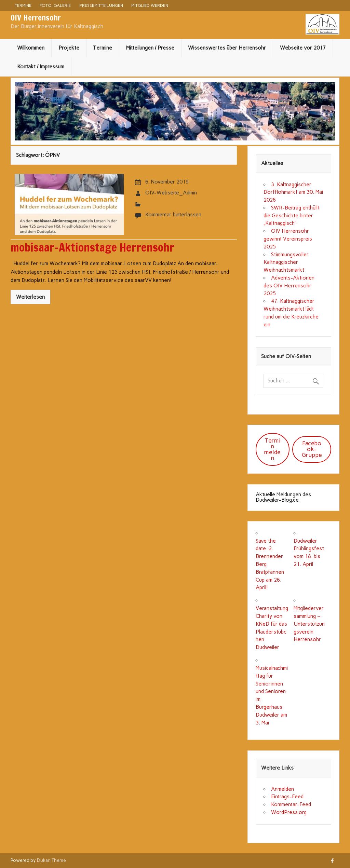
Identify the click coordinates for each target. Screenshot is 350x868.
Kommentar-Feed (291, 804)
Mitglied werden (150, 5)
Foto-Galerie (55, 5)
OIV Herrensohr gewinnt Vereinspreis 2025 (288, 239)
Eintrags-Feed (287, 797)
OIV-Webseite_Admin (171, 193)
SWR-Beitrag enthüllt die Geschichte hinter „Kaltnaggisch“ (291, 216)
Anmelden (282, 789)
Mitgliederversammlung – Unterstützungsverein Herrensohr (309, 624)
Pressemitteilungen (101, 5)
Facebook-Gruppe (312, 449)
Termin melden (272, 449)
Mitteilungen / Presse (150, 48)
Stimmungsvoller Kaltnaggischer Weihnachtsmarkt (286, 262)
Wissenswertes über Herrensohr (227, 48)
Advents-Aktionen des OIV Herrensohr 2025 (289, 286)
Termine (23, 5)
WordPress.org (289, 812)
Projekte (69, 48)
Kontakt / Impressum (41, 67)
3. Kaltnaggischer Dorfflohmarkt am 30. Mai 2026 (293, 192)
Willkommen (31, 48)
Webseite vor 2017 (303, 48)
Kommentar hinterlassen (173, 215)
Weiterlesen (30, 297)
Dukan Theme (51, 860)
